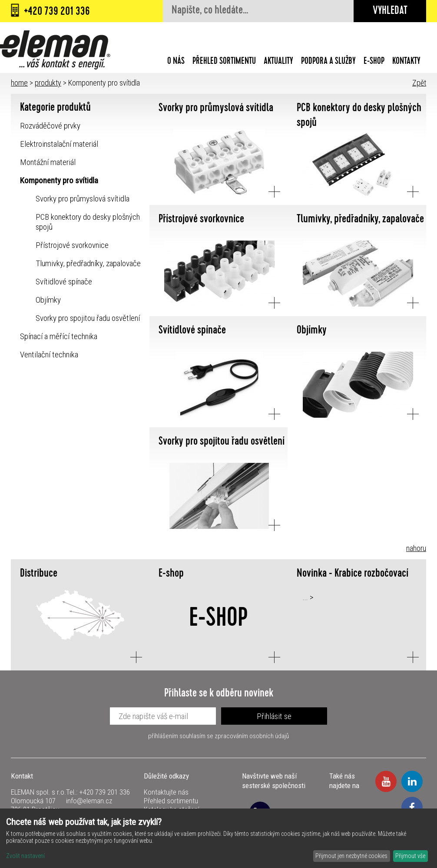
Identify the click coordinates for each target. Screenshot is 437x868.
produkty (48, 83)
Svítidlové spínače (64, 282)
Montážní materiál (48, 162)
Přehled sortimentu (224, 62)
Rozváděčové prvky (50, 126)
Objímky (48, 300)
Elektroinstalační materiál (59, 144)
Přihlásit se (274, 716)
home (19, 83)
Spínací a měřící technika (59, 336)
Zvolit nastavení (25, 856)
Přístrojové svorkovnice (72, 245)
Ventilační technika (49, 355)
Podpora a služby (328, 62)
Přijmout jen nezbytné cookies (351, 856)
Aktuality (278, 62)
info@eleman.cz (89, 801)
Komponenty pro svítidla (59, 180)
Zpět (419, 83)
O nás (176, 62)
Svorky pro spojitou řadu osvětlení (88, 318)
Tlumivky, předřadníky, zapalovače (88, 263)
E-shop (374, 62)
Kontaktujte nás (166, 792)
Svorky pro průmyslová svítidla (83, 199)
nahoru (416, 548)
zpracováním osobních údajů (252, 736)
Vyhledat (390, 12)
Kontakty (406, 62)
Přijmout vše (410, 856)
